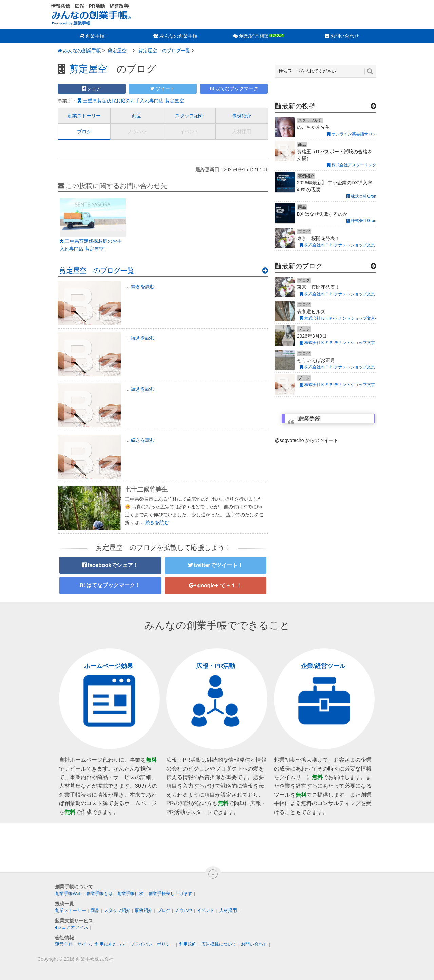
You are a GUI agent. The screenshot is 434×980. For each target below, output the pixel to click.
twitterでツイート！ (219, 565)
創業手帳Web (68, 893)
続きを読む (143, 286)
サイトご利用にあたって (102, 944)
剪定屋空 (119, 51)
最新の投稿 (299, 106)
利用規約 (188, 944)
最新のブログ (302, 266)
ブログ (84, 132)
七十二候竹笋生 (146, 489)
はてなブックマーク (237, 88)
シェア (94, 88)
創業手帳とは (99, 893)
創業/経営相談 (254, 36)
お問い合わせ (345, 36)
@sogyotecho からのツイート (307, 440)
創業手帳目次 (130, 893)
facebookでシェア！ (113, 565)
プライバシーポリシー (152, 944)
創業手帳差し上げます (170, 893)
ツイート (165, 88)
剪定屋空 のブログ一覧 (164, 51)
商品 (137, 116)
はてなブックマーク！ (113, 585)
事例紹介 (242, 116)
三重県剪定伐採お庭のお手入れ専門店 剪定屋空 (136, 101)
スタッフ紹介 (189, 116)
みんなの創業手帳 (178, 36)
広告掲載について (219, 944)
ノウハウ (137, 132)
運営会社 (64, 944)
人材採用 (242, 132)
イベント (189, 132)
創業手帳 (95, 36)
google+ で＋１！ (219, 586)
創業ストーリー (84, 116)
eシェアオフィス (72, 927)
